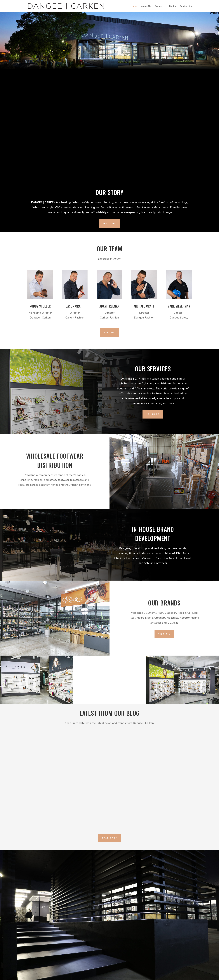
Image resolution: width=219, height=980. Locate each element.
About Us (146, 6)
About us (109, 223)
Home (134, 6)
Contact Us (186, 6)
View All (164, 634)
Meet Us (109, 332)
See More (153, 414)
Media (173, 6)
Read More (110, 838)
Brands (159, 6)
